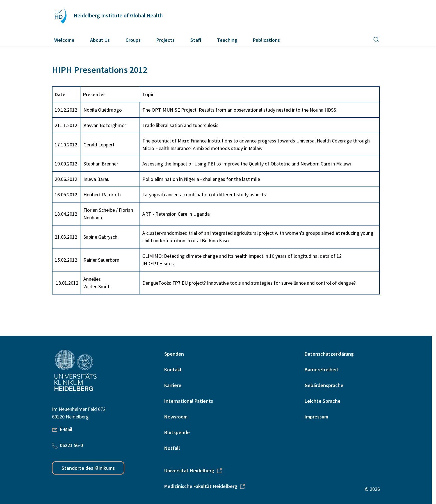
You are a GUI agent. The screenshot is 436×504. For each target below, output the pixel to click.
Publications (266, 40)
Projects (166, 40)
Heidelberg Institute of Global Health (118, 15)
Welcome (64, 40)
